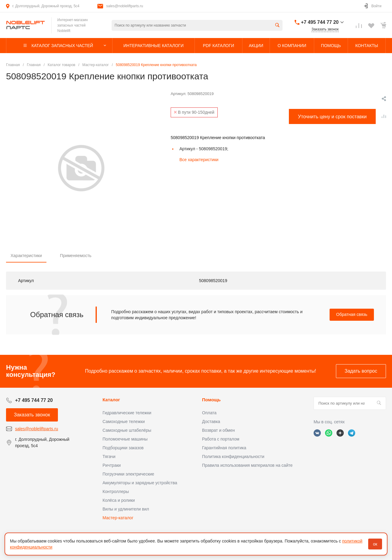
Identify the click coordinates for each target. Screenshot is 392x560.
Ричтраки (112, 465)
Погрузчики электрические (128, 474)
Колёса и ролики (119, 500)
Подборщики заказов (123, 448)
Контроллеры (116, 492)
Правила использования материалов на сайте (247, 465)
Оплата (209, 413)
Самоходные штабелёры (127, 430)
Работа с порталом (221, 439)
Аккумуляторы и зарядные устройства (140, 483)
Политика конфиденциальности (233, 457)
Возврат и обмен (218, 430)
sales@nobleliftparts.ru (125, 6)
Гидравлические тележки (127, 413)
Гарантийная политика (224, 448)
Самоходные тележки (124, 422)
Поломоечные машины (125, 439)
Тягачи (109, 457)
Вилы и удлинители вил (126, 509)
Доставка (211, 422)
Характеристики (26, 256)
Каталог (111, 400)
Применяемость (76, 256)
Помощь (211, 400)
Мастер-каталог (118, 518)
